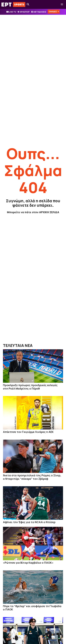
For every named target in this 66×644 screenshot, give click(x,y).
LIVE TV (12, 12)
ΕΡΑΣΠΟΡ (25, 12)
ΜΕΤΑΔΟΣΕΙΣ (40, 12)
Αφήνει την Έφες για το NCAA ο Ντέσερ (29, 522)
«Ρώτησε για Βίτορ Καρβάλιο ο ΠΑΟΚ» (28, 563)
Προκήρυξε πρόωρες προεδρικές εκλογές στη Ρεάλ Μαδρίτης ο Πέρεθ (30, 387)
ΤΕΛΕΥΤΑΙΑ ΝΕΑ (18, 345)
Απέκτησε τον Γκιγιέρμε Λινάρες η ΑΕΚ (28, 432)
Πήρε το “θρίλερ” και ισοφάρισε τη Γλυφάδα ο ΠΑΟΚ (32, 608)
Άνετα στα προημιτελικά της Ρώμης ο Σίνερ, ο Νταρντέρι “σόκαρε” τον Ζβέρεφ (32, 477)
